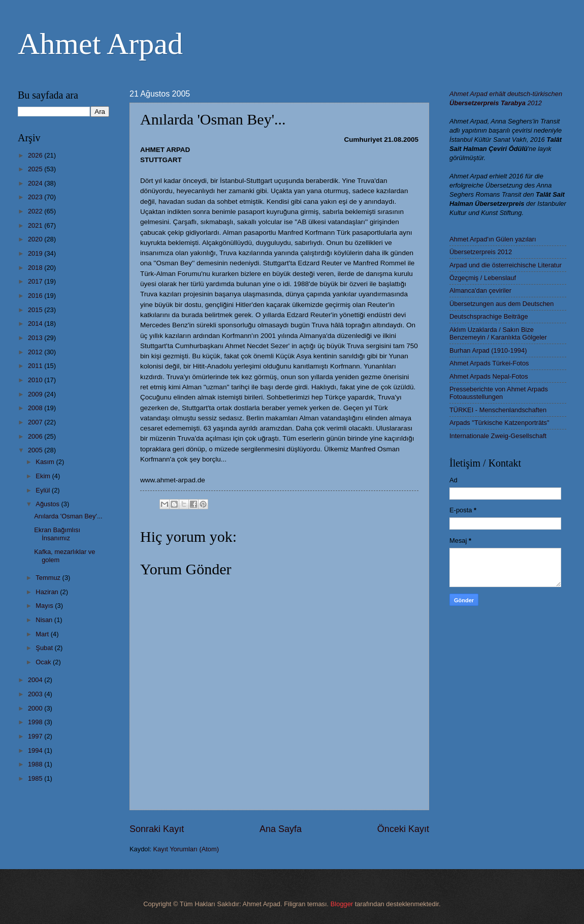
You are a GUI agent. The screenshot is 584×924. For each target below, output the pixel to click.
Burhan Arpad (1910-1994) (488, 350)
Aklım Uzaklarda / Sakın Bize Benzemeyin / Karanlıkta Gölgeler (498, 333)
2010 (36, 380)
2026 (36, 155)
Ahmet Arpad (100, 44)
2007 (36, 422)
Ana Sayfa (281, 829)
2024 (36, 183)
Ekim (44, 476)
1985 (36, 778)
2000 (36, 708)
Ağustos (48, 504)
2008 (36, 408)
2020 (36, 239)
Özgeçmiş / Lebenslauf (483, 278)
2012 (36, 352)
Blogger (342, 904)
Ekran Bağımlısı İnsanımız (57, 534)
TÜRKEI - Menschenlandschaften (498, 410)
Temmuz (49, 578)
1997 (36, 736)
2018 (36, 268)
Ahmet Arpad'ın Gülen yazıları (493, 239)
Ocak (44, 662)
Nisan (45, 620)
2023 (36, 197)
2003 (36, 694)
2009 (36, 394)
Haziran (48, 592)
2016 (36, 296)
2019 (36, 253)
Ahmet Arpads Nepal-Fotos (489, 376)
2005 (36, 450)
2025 (36, 169)
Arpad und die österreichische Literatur (506, 265)
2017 (36, 281)
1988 (36, 764)
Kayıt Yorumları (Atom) (186, 849)
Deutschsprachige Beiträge (489, 316)
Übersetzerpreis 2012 (481, 252)
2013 (36, 338)
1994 (36, 750)
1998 (36, 722)
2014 (36, 324)
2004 (36, 680)
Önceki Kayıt (403, 829)
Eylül (43, 490)
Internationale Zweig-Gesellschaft (498, 436)
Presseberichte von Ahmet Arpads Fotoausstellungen (499, 393)
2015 (36, 310)
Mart (43, 634)
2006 (36, 436)
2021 (36, 225)
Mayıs (45, 606)
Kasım (46, 462)
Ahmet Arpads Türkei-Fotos (489, 363)
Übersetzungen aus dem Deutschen (501, 304)
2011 (36, 366)
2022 (36, 211)
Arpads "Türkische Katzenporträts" (499, 423)
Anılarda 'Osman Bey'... (68, 516)
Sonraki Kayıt (157, 829)
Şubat (45, 648)
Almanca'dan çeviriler (480, 290)
